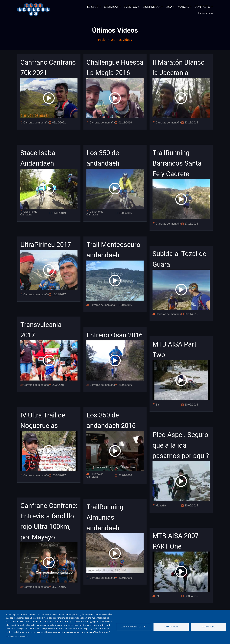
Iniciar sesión (205, 13)
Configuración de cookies (134, 627)
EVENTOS (130, 7)
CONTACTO (202, 7)
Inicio (102, 40)
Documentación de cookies (17, 637)
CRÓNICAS (111, 7)
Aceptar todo (208, 627)
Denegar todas (171, 627)
